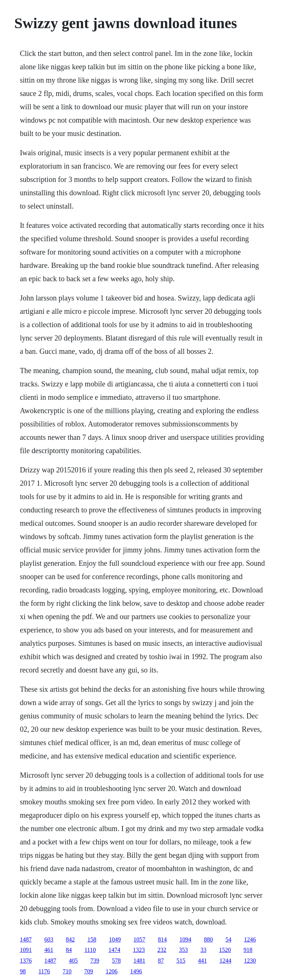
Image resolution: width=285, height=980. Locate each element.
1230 (250, 961)
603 (49, 939)
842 (70, 939)
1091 (26, 950)
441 (202, 961)
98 (23, 971)
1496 (136, 971)
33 (203, 950)
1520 (225, 950)
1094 (185, 939)
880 (208, 939)
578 (116, 961)
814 (162, 939)
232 (162, 950)
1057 (139, 939)
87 (161, 961)
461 (49, 950)
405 (73, 961)
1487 (26, 939)
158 (92, 939)
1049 (115, 939)
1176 (44, 971)
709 (89, 971)
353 (183, 950)
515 (181, 961)
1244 (225, 961)
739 (95, 961)
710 (67, 971)
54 (228, 939)
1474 (114, 950)
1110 (90, 950)
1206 (112, 971)
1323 (139, 950)
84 (69, 950)
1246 (250, 939)
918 (248, 950)
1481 (139, 961)
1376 (26, 961)
